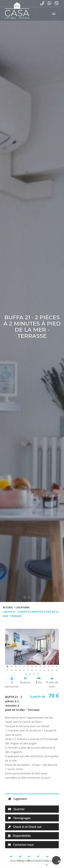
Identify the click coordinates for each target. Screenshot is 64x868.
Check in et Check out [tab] (25, 827)
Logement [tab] (17, 799)
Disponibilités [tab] (19, 836)
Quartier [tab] (16, 809)
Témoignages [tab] (19, 818)
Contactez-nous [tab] (21, 845)
